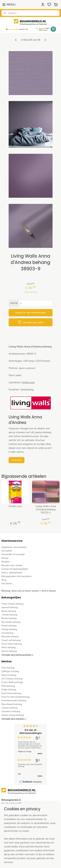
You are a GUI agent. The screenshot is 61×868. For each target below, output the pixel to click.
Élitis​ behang (8, 686)
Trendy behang (9, 615)
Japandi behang (10, 607)
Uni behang (7, 633)
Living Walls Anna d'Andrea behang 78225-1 (46, 510)
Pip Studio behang (11, 622)
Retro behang (9, 647)
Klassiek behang (10, 637)
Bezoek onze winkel (12, 565)
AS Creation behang (12, 679)
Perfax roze (15, 506)
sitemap (45, 862)
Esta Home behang (11, 693)
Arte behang (8, 668)
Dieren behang (9, 651)
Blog (4, 580)
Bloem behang (9, 618)
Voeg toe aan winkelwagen (31, 313)
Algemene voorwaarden (14, 547)
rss (51, 862)
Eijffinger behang (10, 671)
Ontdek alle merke (12, 719)
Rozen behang (9, 626)
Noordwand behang (12, 704)
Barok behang (9, 611)
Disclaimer (7, 551)
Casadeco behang (11, 711)
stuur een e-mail (10, 822)
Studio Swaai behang (13, 715)
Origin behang (9, 690)
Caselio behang (10, 708)
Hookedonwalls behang (14, 700)
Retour (5, 558)
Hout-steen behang (12, 644)
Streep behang (9, 629)
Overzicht (17, 460)
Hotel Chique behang (12, 604)
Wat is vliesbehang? (12, 573)
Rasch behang (9, 675)
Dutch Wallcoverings (12, 682)
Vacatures (7, 583)
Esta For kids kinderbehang (15, 697)
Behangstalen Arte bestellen (17, 576)
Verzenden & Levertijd (13, 554)
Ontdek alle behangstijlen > (17, 655)
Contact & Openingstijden (15, 569)
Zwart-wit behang (11, 640)
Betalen (6, 562)
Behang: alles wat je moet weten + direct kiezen (29, 591)
